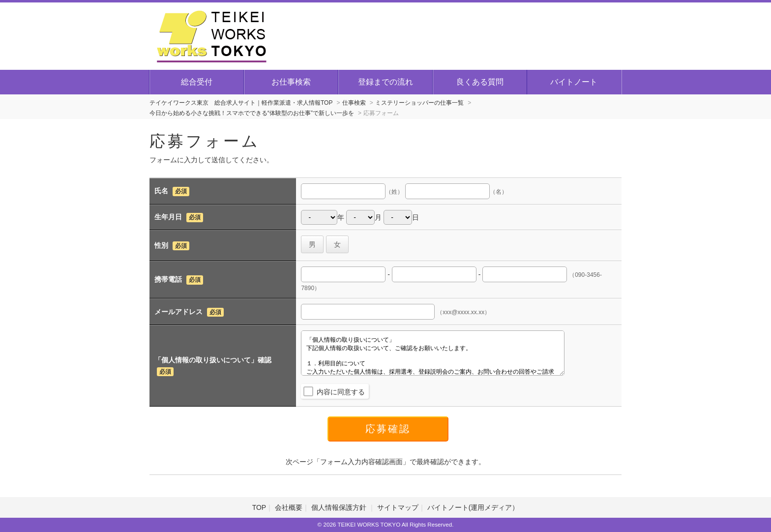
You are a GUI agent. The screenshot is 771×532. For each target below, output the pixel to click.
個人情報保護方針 (340, 507)
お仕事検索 (291, 82)
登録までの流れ (385, 82)
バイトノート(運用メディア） (473, 507)
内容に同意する (341, 392)
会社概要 (289, 507)
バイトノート (574, 82)
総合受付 (197, 82)
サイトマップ (398, 507)
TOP (259, 507)
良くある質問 (480, 82)
